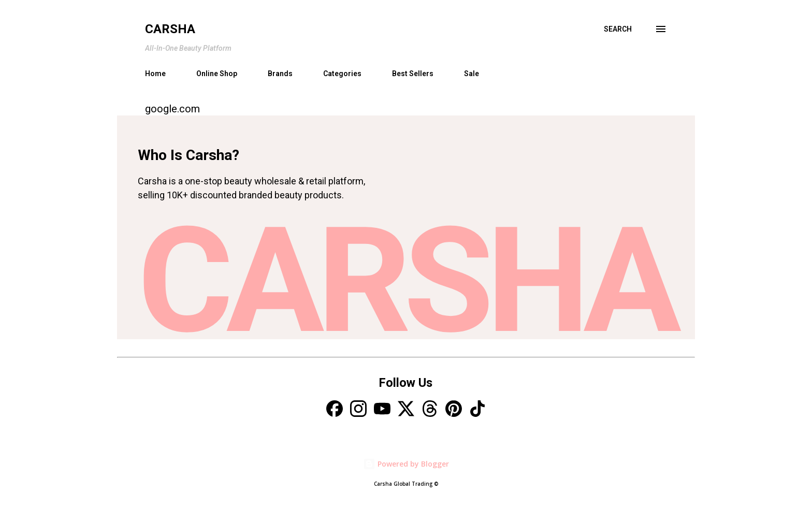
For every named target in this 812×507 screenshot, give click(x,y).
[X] (406, 410)
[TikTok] (477, 410)
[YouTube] (382, 410)
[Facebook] (335, 410)
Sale (472, 74)
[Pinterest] (454, 410)
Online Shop (217, 74)
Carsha (170, 29)
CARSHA (406, 281)
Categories (342, 74)
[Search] (618, 29)
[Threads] (430, 410)
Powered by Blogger (406, 464)
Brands (280, 74)
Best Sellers (413, 74)
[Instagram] (358, 410)
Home (155, 74)
